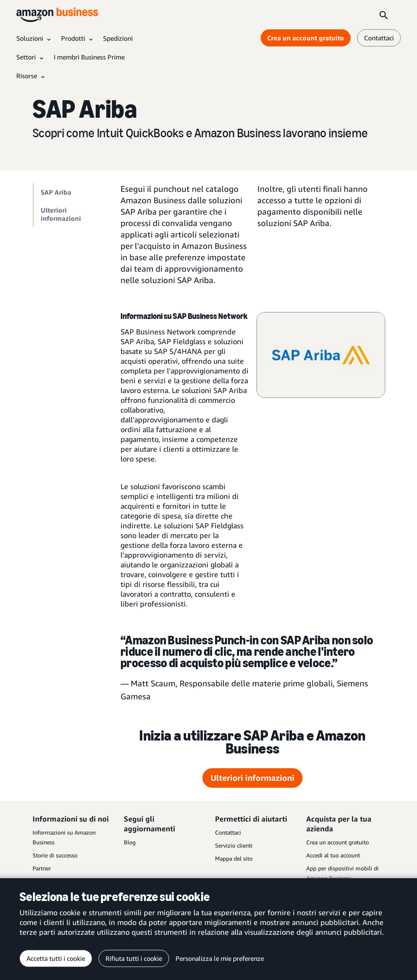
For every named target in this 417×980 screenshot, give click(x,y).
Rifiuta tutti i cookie (134, 958)
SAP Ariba (56, 192)
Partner (42, 868)
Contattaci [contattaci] (379, 38)
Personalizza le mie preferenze (220, 958)
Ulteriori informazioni (61, 214)
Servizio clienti (234, 845)
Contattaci (228, 832)
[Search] (384, 15)
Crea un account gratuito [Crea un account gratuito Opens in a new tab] (306, 38)
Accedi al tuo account (333, 855)
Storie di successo (55, 855)
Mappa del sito (234, 858)
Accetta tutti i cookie (56, 958)
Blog (130, 842)
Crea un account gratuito (338, 842)
